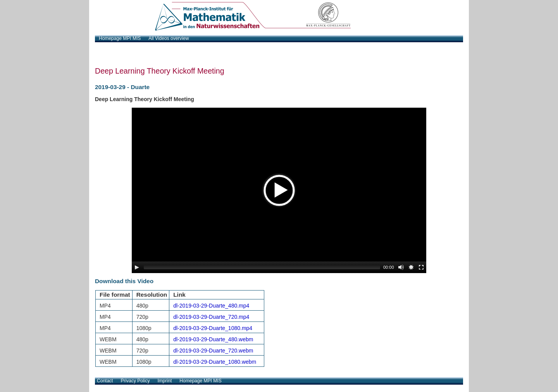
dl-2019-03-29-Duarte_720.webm (213, 351)
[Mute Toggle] (401, 267)
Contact (105, 381)
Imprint (164, 381)
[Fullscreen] (421, 267)
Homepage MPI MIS (200, 381)
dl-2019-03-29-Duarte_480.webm (213, 339)
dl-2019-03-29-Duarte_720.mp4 (211, 317)
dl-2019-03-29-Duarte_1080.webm (215, 362)
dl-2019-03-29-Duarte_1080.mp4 (213, 328)
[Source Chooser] (411, 267)
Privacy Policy (135, 381)
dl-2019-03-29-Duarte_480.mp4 (211, 306)
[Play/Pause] (137, 267)
